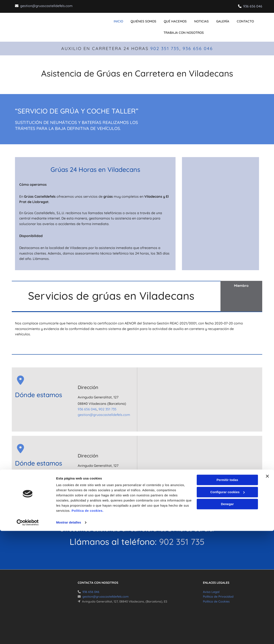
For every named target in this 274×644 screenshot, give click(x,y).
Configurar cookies (227, 605)
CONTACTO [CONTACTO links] (239, 20)
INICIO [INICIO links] (124, 20)
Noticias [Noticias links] (200, 20)
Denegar (227, 617)
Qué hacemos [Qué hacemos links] (176, 20)
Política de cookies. (87, 624)
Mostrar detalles (69, 636)
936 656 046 (253, 6)
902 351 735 (165, 42)
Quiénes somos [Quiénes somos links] (147, 20)
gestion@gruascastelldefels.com (46, 6)
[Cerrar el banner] (267, 589)
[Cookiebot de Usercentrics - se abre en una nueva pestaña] (28, 636)
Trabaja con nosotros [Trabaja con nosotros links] (184, 27)
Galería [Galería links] (219, 20)
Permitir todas (227, 593)
